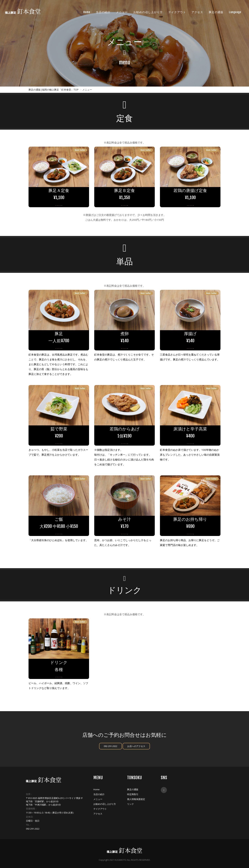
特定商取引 (133, 794)
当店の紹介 (99, 794)
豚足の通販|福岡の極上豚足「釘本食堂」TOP (54, 90)
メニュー (98, 799)
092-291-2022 (110, 746)
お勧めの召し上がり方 (105, 804)
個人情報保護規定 (136, 799)
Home (96, 789)
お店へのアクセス (136, 746)
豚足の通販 (133, 789)
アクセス (98, 814)
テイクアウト (100, 809)
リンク (130, 804)
